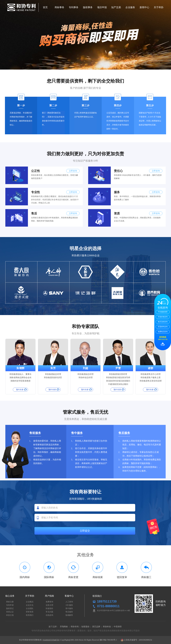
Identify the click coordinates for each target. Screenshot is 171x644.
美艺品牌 (96, 627)
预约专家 (20, 390)
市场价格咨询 (163, 317)
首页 (45, 7)
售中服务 (69, 608)
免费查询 (49, 602)
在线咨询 (49, 615)
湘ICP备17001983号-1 (108, 640)
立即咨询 (73, 171)
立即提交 (85, 531)
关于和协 (159, 7)
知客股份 (85, 627)
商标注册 (10, 602)
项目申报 (102, 7)
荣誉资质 (30, 612)
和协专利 (75, 627)
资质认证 (10, 612)
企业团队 (30, 608)
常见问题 (49, 612)
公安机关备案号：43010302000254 (136, 640)
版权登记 (10, 608)
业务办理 (49, 605)
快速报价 (49, 608)
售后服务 (69, 612)
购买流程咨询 (163, 322)
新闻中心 (144, 7)
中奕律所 (118, 627)
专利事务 (74, 7)
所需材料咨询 (163, 327)
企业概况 (30, 602)
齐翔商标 (64, 627)
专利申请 (10, 605)
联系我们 (30, 615)
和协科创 (107, 627)
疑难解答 (69, 615)
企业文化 (30, 605)
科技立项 (10, 615)
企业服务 (130, 7)
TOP (163, 345)
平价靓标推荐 (163, 312)
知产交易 (116, 7)
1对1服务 (69, 605)
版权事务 (88, 7)
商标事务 (59, 7)
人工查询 (69, 602)
